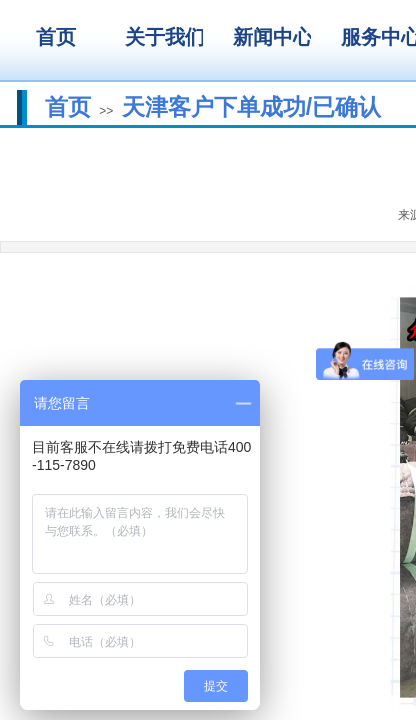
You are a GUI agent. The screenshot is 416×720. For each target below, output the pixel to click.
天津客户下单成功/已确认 (251, 107)
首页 (68, 107)
